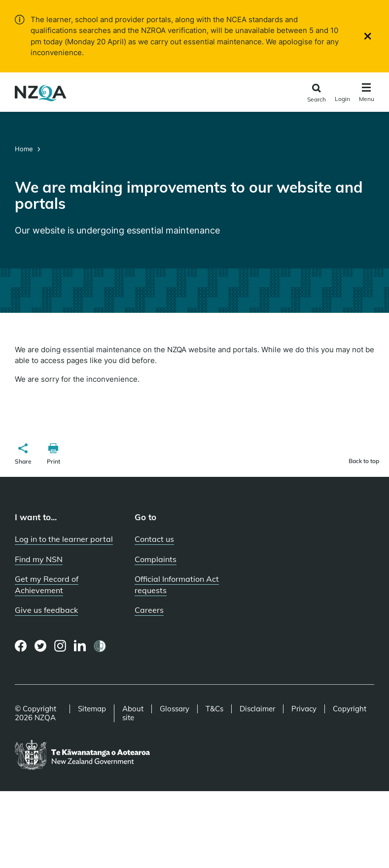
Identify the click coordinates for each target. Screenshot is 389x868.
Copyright (350, 709)
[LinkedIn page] (80, 646)
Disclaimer (257, 709)
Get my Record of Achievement (47, 584)
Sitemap (92, 709)
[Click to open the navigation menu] (367, 94)
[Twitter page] (41, 646)
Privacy (304, 709)
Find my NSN (39, 559)
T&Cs (214, 709)
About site (133, 713)
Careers (149, 610)
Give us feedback (46, 610)
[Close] (368, 36)
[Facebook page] (21, 646)
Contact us (154, 539)
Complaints (156, 559)
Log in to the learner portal (64, 539)
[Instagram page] (60, 646)
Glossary (175, 709)
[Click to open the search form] (316, 93)
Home (25, 149)
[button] (23, 455)
